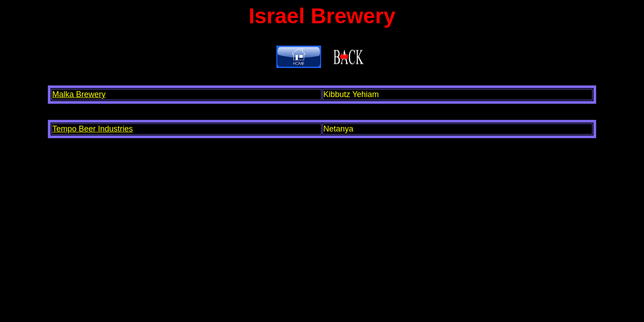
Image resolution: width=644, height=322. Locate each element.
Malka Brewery (79, 94)
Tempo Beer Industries (93, 129)
